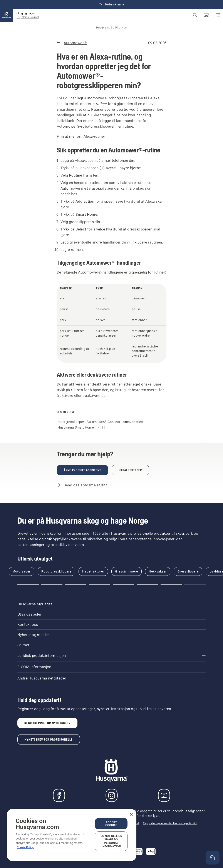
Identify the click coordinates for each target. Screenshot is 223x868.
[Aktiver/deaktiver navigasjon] (218, 15)
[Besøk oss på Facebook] (59, 795)
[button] (28, 585)
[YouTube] (164, 795)
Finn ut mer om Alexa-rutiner (81, 136)
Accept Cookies (111, 824)
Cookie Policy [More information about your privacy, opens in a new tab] (25, 847)
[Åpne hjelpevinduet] (213, 858)
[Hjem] (7, 15)
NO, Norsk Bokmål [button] (28, 17)
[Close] (131, 814)
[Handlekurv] (206, 15)
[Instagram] (112, 795)
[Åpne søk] (195, 15)
